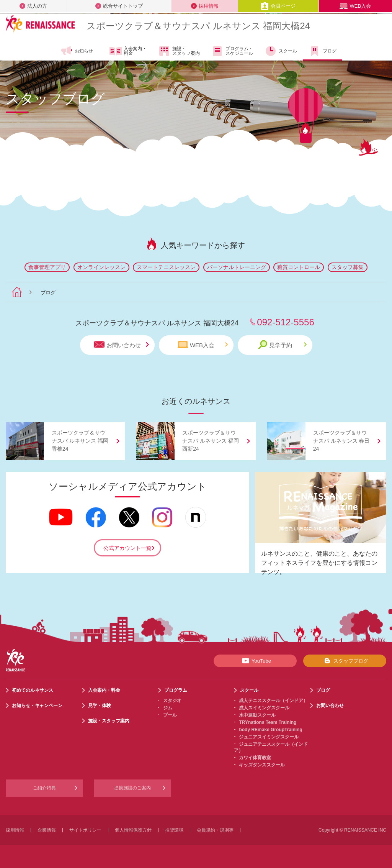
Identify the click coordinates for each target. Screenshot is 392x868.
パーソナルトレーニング (237, 267)
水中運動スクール (257, 715)
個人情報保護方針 (133, 830)
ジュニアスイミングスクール (269, 737)
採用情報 (205, 6)
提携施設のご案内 (132, 788)
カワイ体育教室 (255, 758)
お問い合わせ (121, 345)
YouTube (255, 661)
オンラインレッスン (101, 267)
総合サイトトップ (119, 6)
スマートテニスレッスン (166, 267)
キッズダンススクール (262, 765)
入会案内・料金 (128, 51)
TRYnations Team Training (268, 722)
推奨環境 (174, 830)
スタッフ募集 (348, 267)
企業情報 (47, 830)
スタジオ (172, 701)
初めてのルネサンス (33, 690)
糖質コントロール (299, 267)
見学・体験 (100, 706)
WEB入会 (355, 6)
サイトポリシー (85, 830)
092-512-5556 (285, 322)
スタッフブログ (345, 661)
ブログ (323, 51)
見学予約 (282, 345)
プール (170, 715)
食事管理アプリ (47, 267)
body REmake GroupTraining (270, 730)
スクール (281, 51)
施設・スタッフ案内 (179, 51)
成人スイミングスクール (264, 708)
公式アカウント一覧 (127, 548)
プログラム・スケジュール (232, 51)
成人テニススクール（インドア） (273, 701)
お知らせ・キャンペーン (37, 706)
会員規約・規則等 (215, 830)
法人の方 (33, 6)
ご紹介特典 (44, 788)
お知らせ (77, 51)
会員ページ (278, 6)
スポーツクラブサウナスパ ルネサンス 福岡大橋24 (198, 26)
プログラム (176, 690)
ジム (168, 708)
